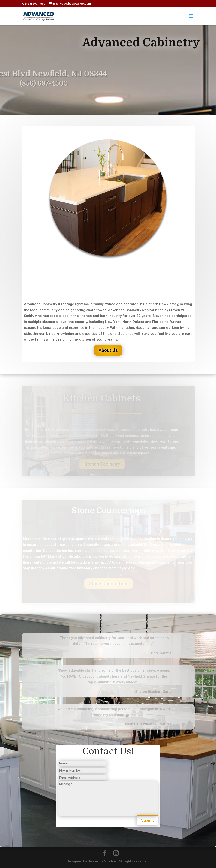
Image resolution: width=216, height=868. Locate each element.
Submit (148, 820)
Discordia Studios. (103, 861)
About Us (108, 350)
